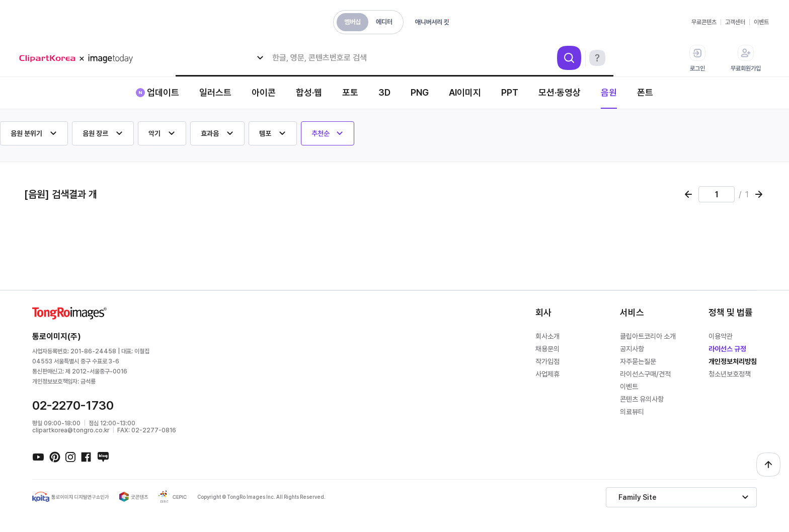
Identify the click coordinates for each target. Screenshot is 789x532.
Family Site (638, 497)
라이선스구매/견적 (645, 374)
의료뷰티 (632, 412)
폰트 (645, 92)
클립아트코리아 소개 (648, 336)
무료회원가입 (746, 58)
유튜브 (38, 457)
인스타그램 (70, 457)
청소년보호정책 (730, 374)
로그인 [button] (697, 58)
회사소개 (547, 336)
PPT (510, 92)
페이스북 (87, 457)
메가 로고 (80, 59)
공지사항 (632, 349)
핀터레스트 (54, 457)
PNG (420, 92)
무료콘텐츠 (704, 22)
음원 (609, 92)
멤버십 (352, 22)
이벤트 (761, 22)
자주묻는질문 (638, 361)
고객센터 (735, 22)
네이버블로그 (103, 457)
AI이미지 (465, 92)
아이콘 (264, 92)
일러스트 (215, 92)
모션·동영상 (560, 92)
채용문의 (547, 349)
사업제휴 (547, 374)
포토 (350, 92)
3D (384, 92)
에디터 (384, 22)
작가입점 (547, 361)
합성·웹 (309, 92)
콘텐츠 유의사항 (642, 399)
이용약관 (721, 336)
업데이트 (163, 92)
